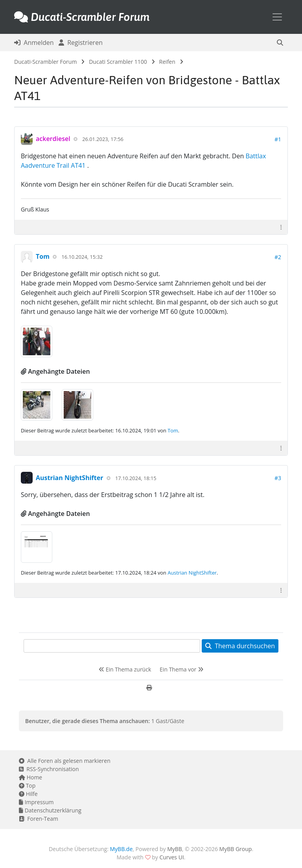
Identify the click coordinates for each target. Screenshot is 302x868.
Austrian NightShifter (69, 478)
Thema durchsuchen (240, 646)
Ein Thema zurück (125, 669)
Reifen (167, 62)
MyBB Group (236, 849)
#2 (278, 257)
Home (30, 777)
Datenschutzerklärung (50, 810)
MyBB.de (122, 849)
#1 (278, 139)
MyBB (175, 849)
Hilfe (28, 794)
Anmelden (34, 43)
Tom (43, 256)
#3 (278, 478)
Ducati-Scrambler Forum (45, 62)
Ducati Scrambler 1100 (118, 62)
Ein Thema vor (181, 669)
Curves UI (171, 857)
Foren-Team (39, 819)
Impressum (36, 802)
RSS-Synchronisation (49, 769)
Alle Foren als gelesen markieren (65, 761)
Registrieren (81, 43)
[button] (280, 43)
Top (27, 785)
